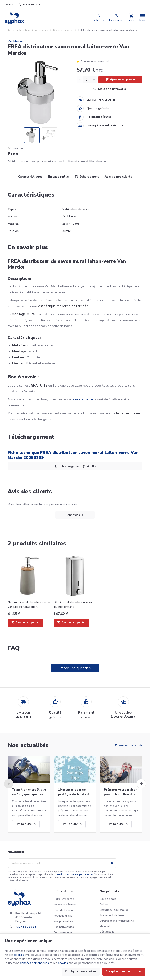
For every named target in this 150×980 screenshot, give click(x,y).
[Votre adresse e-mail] (62, 863)
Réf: (10, 148)
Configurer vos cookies (81, 971)
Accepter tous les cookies (124, 971)
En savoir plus (58, 177)
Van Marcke (15, 41)
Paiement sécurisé (65, 905)
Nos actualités (28, 745)
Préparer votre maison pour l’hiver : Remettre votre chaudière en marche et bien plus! (121, 792)
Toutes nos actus (126, 745)
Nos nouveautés (64, 927)
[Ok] (112, 863)
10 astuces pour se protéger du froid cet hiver (74, 792)
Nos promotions (63, 921)
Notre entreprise (64, 899)
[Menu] (142, 17)
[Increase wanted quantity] (94, 80)
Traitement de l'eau (112, 915)
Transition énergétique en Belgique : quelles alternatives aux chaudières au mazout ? (29, 792)
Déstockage (107, 932)
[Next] (141, 784)
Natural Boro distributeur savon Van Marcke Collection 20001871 (29, 605)
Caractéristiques (30, 177)
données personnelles (34, 963)
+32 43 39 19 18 (26, 927)
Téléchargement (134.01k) (75, 466)
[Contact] (9, 5)
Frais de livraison (64, 910)
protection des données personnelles (73, 874)
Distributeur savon (63, 30)
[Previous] (9, 784)
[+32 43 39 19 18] (29, 5)
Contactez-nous (63, 933)
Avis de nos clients (118, 177)
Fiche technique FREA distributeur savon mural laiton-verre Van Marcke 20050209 (73, 455)
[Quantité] (87, 80)
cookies (19, 955)
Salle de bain (23, 30)
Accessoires (42, 30)
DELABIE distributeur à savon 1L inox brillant (73, 605)
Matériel (105, 926)
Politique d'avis (63, 916)
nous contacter (83, 399)
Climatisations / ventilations (117, 921)
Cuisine (104, 904)
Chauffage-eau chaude (114, 910)
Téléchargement (87, 177)
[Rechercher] (99, 17)
